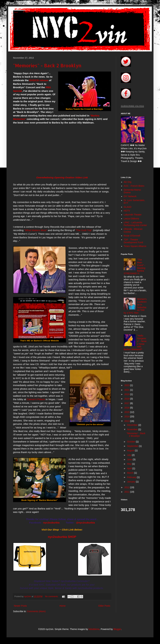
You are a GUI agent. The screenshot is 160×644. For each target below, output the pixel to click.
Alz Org (128, 182)
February (132, 477)
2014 (127, 416)
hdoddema (94, 629)
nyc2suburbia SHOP (62, 537)
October (131, 442)
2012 (127, 487)
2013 (127, 421)
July (129, 455)
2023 (127, 385)
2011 (127, 492)
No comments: (52, 596)
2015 (127, 412)
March (131, 473)
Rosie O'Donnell (132, 236)
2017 (127, 403)
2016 (127, 408)
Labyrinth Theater (133, 215)
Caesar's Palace (36, 399)
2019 (127, 394)
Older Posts (104, 606)
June (130, 459)
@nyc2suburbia (85, 523)
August (131, 450)
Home (62, 606)
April (130, 468)
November (133, 429)
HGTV (127, 211)
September (133, 446)
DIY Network (130, 196)
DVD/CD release (39, 80)
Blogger (117, 629)
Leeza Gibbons (131, 219)
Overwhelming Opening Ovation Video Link (62, 177)
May (129, 464)
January (131, 482)
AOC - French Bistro (134, 186)
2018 (127, 399)
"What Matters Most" (36, 230)
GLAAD (128, 207)
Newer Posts (20, 606)
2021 (127, 390)
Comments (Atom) (36, 611)
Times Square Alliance (135, 246)
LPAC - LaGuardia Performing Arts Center (135, 224)
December (133, 425)
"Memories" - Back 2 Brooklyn (47, 65)
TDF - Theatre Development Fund (133, 241)
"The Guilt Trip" (84, 230)
